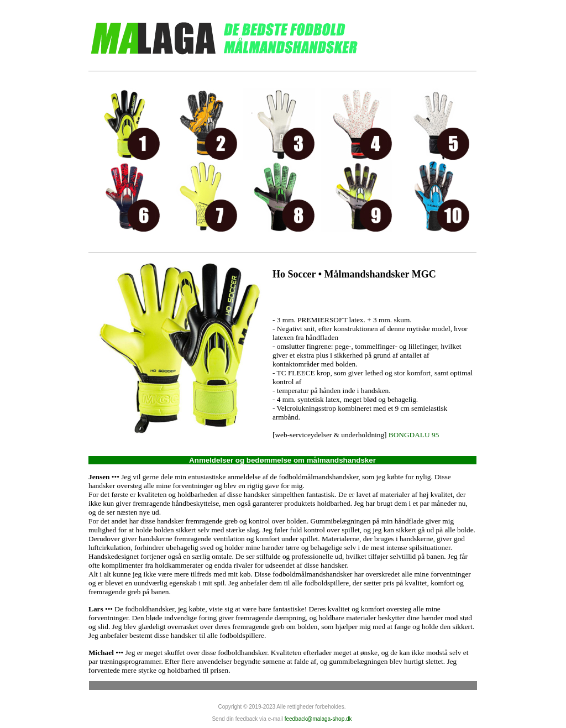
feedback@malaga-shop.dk (318, 719)
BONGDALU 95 (414, 435)
